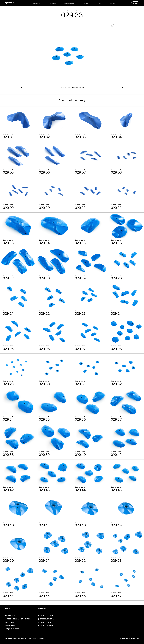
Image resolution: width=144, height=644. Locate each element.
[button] (42, 609)
